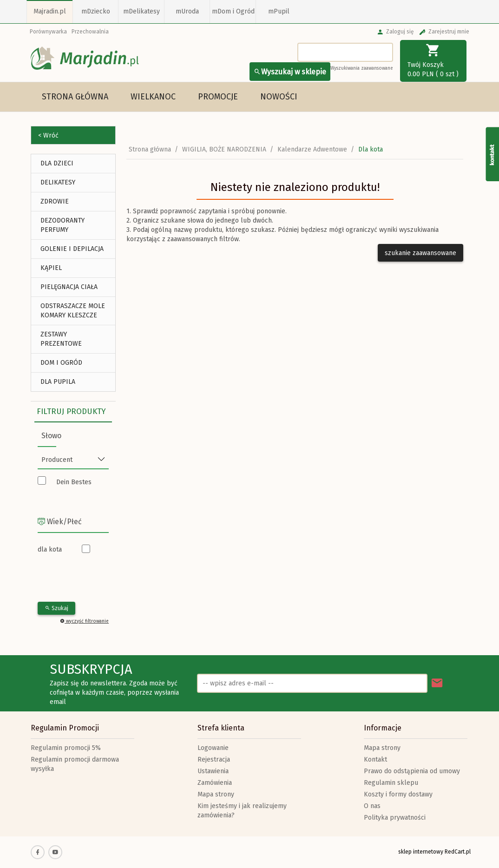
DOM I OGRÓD (61, 363)
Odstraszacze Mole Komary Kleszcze (73, 311)
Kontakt (375, 759)
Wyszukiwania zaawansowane (362, 68)
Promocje (218, 97)
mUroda (187, 11)
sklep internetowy (421, 852)
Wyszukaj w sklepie (290, 72)
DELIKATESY (58, 182)
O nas (372, 806)
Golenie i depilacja (72, 249)
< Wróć (48, 135)
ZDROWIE (55, 201)
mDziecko (96, 11)
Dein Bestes (74, 482)
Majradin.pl (50, 11)
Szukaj (56, 608)
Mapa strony (216, 794)
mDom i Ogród (233, 11)
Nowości (279, 97)
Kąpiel (51, 268)
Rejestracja (214, 759)
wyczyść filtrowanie (84, 621)
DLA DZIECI (57, 163)
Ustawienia (213, 771)
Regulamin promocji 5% (66, 748)
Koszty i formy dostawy (398, 794)
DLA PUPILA (58, 382)
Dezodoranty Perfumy (62, 225)
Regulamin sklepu (391, 783)
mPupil (279, 11)
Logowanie (213, 748)
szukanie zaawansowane (420, 253)
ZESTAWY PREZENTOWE (61, 339)
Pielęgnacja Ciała (69, 287)
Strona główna (75, 97)
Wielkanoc (153, 97)
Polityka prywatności (395, 818)
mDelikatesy (141, 11)
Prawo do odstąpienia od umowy (412, 771)
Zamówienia (215, 783)
